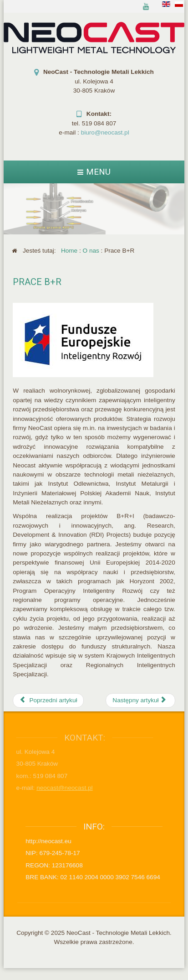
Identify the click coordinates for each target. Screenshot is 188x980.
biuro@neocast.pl (105, 132)
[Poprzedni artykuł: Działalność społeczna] (48, 700)
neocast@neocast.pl (62, 788)
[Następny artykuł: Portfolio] (140, 700)
